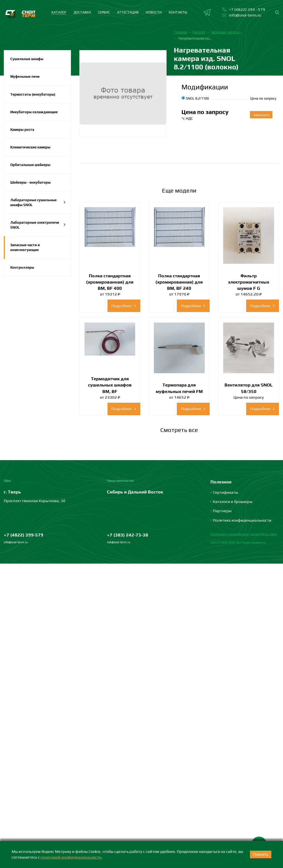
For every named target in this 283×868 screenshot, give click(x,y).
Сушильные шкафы (27, 59)
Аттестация (128, 12)
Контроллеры (22, 267)
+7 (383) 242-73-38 (128, 535)
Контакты (178, 12)
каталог (59, 12)
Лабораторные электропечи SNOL (38, 225)
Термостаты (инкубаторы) (33, 94)
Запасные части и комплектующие (25, 247)
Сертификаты (225, 492)
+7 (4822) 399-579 (24, 535)
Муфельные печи (25, 77)
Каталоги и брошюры (233, 501)
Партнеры (222, 511)
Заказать (261, 115)
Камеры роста (22, 130)
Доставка (82, 12)
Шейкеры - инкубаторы (30, 182)
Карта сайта (269, 534)
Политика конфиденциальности (242, 520)
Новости (154, 12)
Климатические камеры (30, 147)
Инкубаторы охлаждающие (34, 112)
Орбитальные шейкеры (30, 165)
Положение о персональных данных (235, 534)
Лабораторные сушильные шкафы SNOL (38, 202)
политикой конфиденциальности (71, 857)
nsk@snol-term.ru (119, 542)
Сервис (104, 12)
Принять (261, 854)
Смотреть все (179, 430)
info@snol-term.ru (16, 542)
